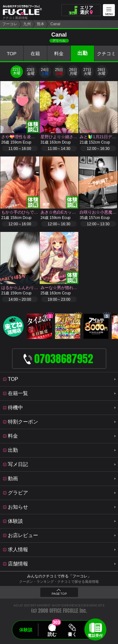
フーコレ (10, 24)
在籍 (35, 53)
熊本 (41, 24)
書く (72, 634)
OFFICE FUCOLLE (64, 611)
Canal (55, 24)
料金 (59, 53)
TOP (12, 53)
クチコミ (106, 53)
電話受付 (95, 635)
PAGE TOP (59, 594)
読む (52, 634)
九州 (27, 24)
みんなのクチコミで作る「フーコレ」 (59, 576)
